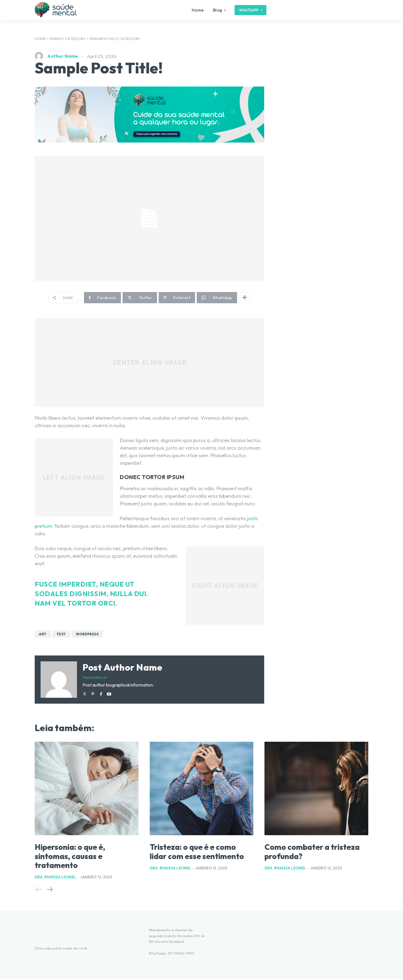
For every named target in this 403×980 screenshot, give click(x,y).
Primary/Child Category (115, 39)
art (43, 634)
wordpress (87, 634)
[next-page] (49, 890)
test (61, 634)
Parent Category (68, 39)
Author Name (63, 56)
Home (40, 39)
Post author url (95, 677)
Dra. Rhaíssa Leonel (55, 878)
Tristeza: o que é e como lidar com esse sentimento (200, 857)
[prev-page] (39, 890)
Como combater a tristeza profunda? (305, 852)
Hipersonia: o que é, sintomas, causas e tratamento (76, 857)
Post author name (122, 667)
